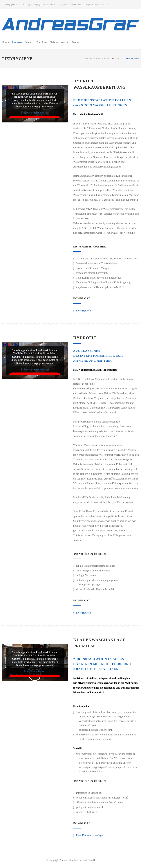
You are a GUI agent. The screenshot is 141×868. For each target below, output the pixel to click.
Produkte (17, 42)
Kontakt (77, 42)
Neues (29, 42)
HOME (115, 59)
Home (5, 42)
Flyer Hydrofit (83, 311)
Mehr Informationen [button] (35, 113)
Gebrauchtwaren (60, 42)
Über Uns (41, 42)
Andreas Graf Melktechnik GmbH (77, 860)
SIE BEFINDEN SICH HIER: (96, 59)
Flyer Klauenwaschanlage (89, 835)
